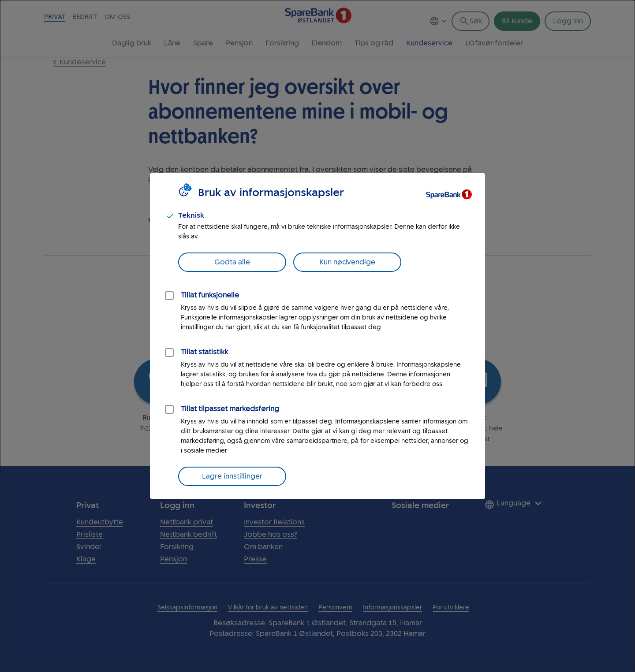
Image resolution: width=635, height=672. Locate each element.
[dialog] (317, 336)
